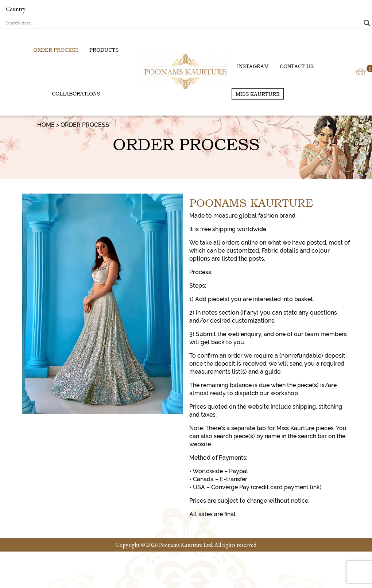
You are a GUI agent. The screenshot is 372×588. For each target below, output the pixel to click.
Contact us (297, 66)
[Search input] (183, 23)
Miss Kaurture (258, 94)
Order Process (56, 50)
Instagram (253, 66)
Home (46, 125)
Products (104, 50)
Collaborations (76, 94)
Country (16, 9)
